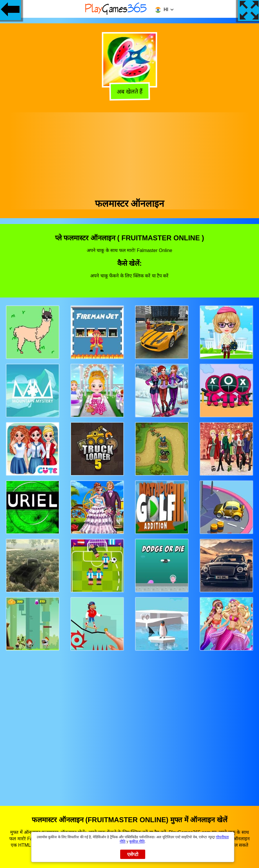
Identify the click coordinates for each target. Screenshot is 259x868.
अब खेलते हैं (128, 92)
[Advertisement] (130, 153)
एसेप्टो (133, 854)
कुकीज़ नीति (137, 841)
